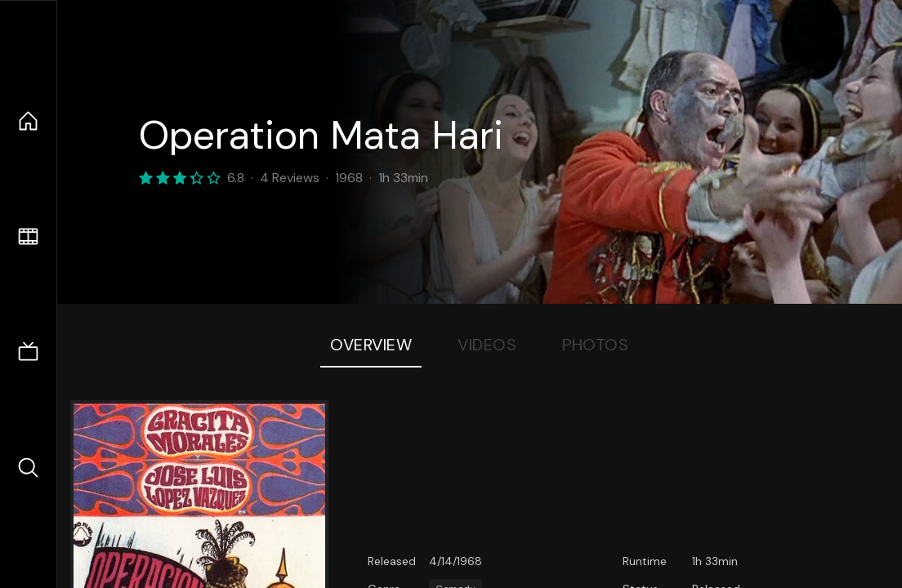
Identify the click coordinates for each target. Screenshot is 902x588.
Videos (487, 345)
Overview (371, 345)
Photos (595, 345)
